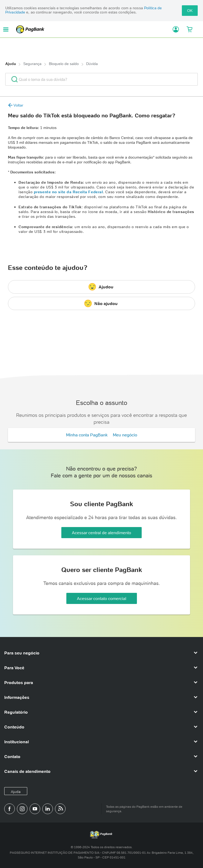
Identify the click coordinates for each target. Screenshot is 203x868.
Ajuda (11, 64)
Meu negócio (125, 435)
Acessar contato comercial (102, 598)
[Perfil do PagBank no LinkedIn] (48, 809)
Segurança (32, 64)
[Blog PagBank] (60, 809)
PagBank (92, 29)
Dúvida (92, 64)
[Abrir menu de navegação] (6, 29)
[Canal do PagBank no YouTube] (35, 809)
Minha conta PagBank (87, 435)
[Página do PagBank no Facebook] (10, 809)
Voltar (16, 105)
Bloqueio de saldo (64, 64)
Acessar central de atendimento (101, 533)
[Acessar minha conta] (174, 29)
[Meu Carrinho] (190, 29)
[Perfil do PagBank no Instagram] (22, 809)
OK (190, 11)
